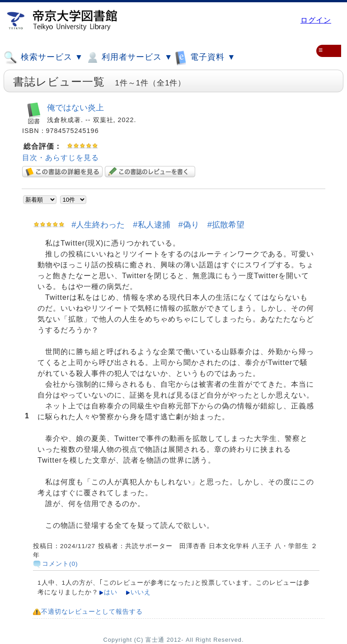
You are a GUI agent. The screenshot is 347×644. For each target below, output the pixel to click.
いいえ (141, 592)
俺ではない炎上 (75, 107)
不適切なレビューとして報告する (92, 612)
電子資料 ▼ (205, 57)
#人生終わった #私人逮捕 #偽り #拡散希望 (158, 225)
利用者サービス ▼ (129, 57)
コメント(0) (60, 564)
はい (111, 592)
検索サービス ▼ (43, 57)
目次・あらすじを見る (61, 158)
